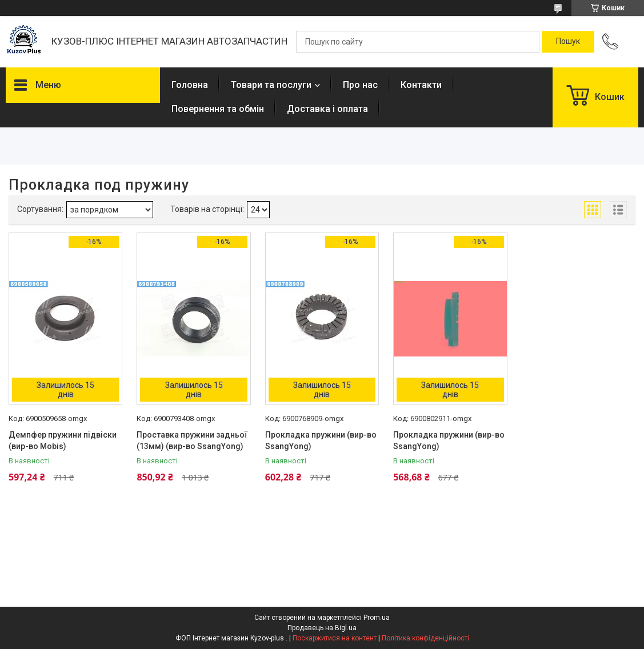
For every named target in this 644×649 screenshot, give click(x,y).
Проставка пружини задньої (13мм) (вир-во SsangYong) (192, 440)
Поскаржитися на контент (335, 638)
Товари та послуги (271, 85)
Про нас (360, 85)
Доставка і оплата (327, 109)
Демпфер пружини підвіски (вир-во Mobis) (63, 440)
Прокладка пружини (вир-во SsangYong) (321, 440)
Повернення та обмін (218, 109)
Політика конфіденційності (425, 638)
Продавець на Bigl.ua (322, 628)
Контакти (421, 85)
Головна (190, 85)
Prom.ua (377, 618)
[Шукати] (568, 42)
